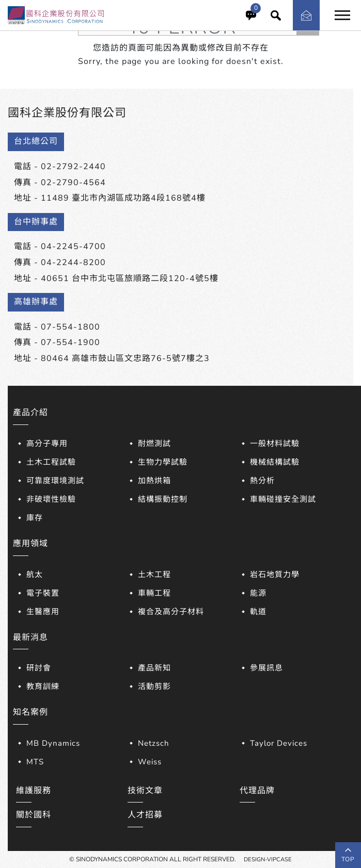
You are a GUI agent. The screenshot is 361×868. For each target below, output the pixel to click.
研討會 (39, 668)
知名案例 (30, 712)
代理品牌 (257, 791)
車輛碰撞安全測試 (283, 499)
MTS (35, 762)
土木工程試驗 (51, 462)
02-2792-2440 (73, 167)
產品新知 (154, 668)
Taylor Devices (279, 743)
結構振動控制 (163, 499)
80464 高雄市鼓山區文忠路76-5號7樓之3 (125, 358)
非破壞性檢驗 (51, 499)
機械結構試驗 (275, 462)
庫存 (35, 518)
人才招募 (145, 815)
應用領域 (30, 544)
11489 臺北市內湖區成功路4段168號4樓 (123, 198)
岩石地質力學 (275, 575)
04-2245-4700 (73, 247)
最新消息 (30, 637)
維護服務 (34, 791)
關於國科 (34, 815)
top (348, 855)
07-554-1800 (70, 327)
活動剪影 (154, 686)
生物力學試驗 (163, 462)
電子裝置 (43, 593)
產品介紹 (30, 413)
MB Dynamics (53, 743)
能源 (258, 593)
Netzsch (154, 743)
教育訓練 (43, 686)
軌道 (258, 612)
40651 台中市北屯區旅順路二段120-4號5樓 (130, 279)
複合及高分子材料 (171, 612)
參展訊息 (266, 668)
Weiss (150, 762)
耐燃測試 (154, 444)
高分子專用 (47, 444)
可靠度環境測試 (55, 481)
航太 (35, 575)
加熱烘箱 (154, 481)
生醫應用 (43, 612)
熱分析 (262, 481)
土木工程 (154, 575)
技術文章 (145, 791)
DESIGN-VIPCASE (268, 859)
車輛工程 (154, 593)
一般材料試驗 (275, 444)
